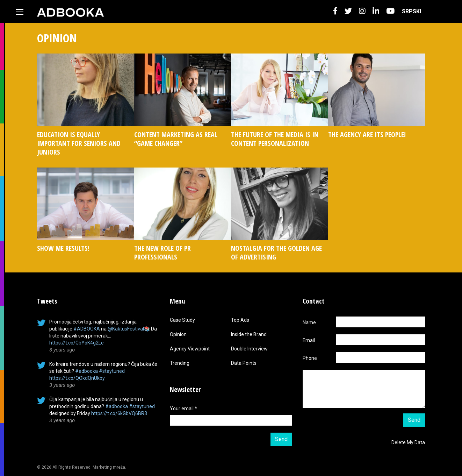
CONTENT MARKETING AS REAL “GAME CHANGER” (176, 139)
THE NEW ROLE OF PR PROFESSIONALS (163, 253)
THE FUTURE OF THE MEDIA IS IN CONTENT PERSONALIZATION (275, 139)
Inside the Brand (249, 334)
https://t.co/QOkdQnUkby (77, 378)
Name (309, 322)
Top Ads (240, 320)
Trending (180, 363)
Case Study (182, 320)
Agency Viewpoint (190, 349)
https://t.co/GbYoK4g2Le (77, 343)
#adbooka (86, 371)
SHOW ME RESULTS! (63, 248)
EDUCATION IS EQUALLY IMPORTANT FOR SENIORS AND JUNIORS (79, 143)
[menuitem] (412, 12)
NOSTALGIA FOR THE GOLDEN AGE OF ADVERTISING (276, 253)
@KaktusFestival (126, 329)
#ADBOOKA (87, 329)
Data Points (244, 363)
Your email (183, 408)
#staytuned (112, 371)
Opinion (178, 334)
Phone (310, 358)
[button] (335, 11)
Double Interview (249, 349)
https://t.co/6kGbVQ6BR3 (119, 413)
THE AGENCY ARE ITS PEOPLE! (367, 134)
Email (309, 340)
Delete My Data (408, 442)
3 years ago (62, 350)
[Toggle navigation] (20, 12)
